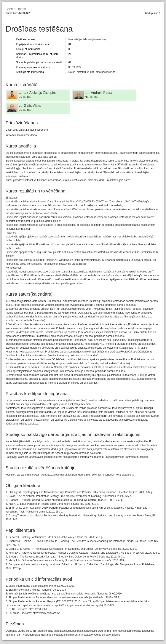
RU (15, 9)
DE (20, 9)
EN (11, 9)
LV (7, 9)
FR (24, 9)
